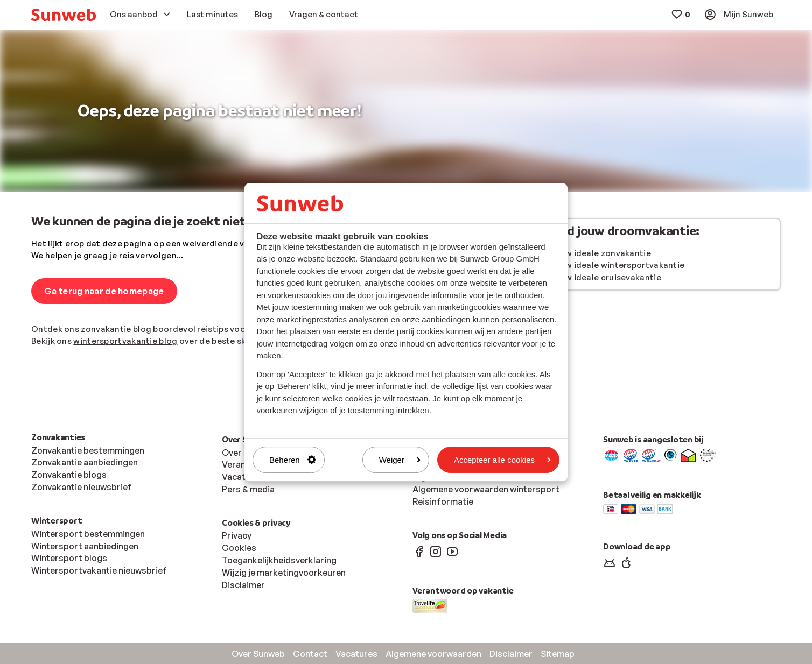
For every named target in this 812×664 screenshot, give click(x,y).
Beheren (293, 460)
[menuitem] (64, 15)
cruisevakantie (631, 277)
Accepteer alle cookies (502, 460)
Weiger (400, 460)
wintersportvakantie (643, 265)
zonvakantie (626, 253)
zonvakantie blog (116, 329)
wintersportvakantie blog (125, 341)
